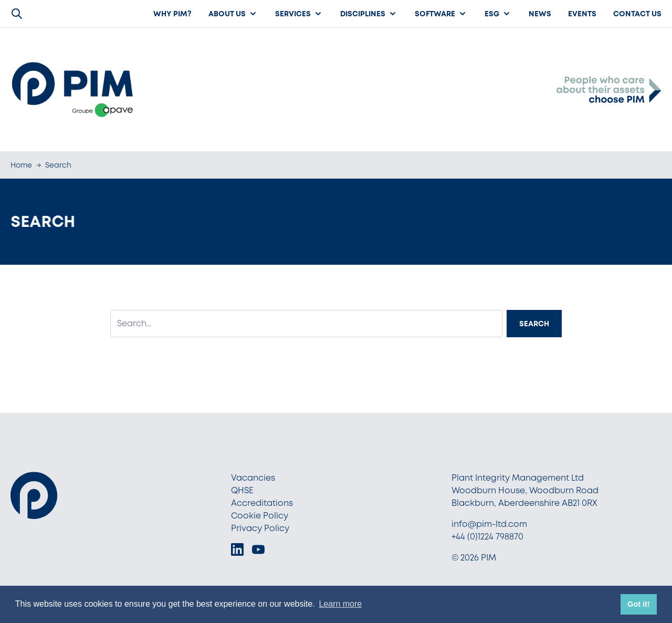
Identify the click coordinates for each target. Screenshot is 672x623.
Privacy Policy (260, 528)
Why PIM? (172, 14)
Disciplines (369, 14)
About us (233, 14)
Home (21, 165)
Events (582, 14)
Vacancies (253, 478)
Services (299, 14)
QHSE (242, 490)
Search (534, 324)
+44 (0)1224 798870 (487, 537)
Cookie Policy (260, 516)
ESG (498, 14)
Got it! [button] (638, 604)
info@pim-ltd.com (489, 524)
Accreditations (262, 503)
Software (441, 14)
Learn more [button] (340, 604)
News (540, 14)
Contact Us (637, 14)
